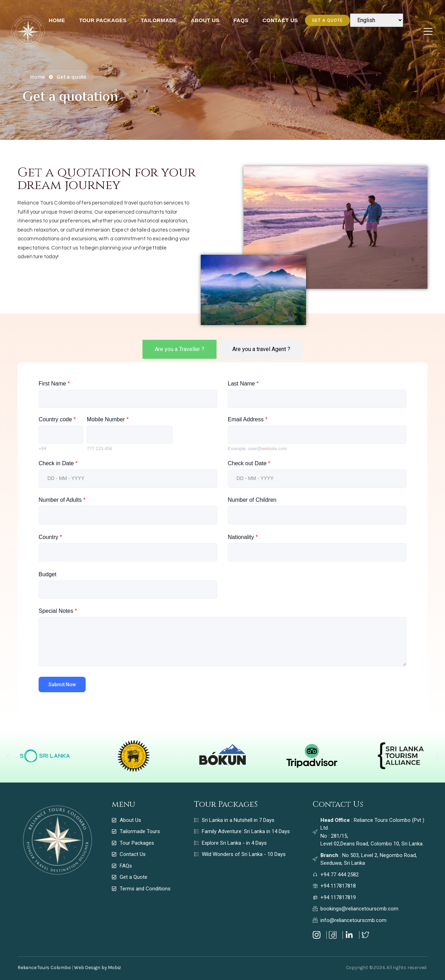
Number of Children (252, 500)
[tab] (180, 349)
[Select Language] (377, 20)
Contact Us (280, 20)
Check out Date (249, 463)
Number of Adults (62, 500)
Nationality (243, 537)
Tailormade (159, 20)
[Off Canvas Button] (428, 32)
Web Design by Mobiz (98, 968)
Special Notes (58, 611)
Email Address (248, 419)
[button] (8, 757)
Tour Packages (103, 20)
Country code (57, 419)
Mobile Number (108, 419)
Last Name (243, 384)
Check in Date (58, 463)
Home (57, 20)
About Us (205, 20)
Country (50, 537)
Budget (48, 574)
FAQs (241, 20)
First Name (54, 384)
